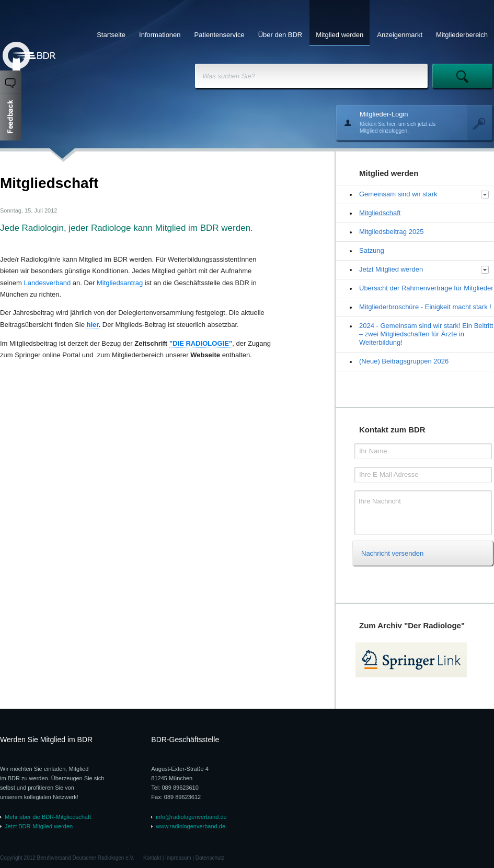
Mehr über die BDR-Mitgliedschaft (48, 817)
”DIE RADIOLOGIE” (201, 343)
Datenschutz (210, 858)
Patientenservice (220, 35)
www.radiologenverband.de (191, 826)
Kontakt (152, 858)
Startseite (111, 35)
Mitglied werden (340, 35)
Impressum (178, 858)
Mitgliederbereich (462, 35)
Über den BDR (280, 35)
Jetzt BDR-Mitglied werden (39, 826)
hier (92, 325)
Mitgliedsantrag (121, 283)
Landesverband (48, 283)
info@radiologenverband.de (191, 817)
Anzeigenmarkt (400, 35)
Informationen (160, 35)
